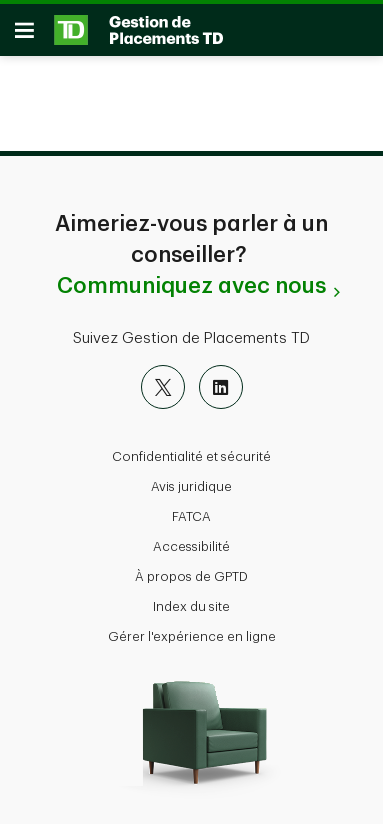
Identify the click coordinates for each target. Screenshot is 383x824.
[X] (163, 387)
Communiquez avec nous (191, 286)
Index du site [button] (191, 606)
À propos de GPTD (191, 576)
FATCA (191, 516)
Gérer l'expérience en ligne (192, 636)
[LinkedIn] (221, 387)
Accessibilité (191, 546)
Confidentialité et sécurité (191, 456)
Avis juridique (191, 486)
